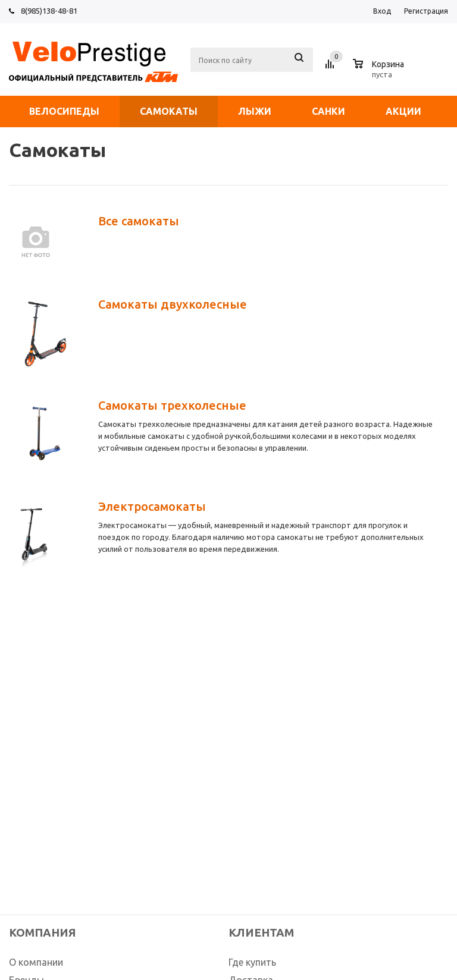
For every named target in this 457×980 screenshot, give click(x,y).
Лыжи (255, 111)
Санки (328, 111)
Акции (403, 111)
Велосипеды (64, 111)
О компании (36, 962)
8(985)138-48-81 (49, 11)
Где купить (252, 962)
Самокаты (169, 111)
